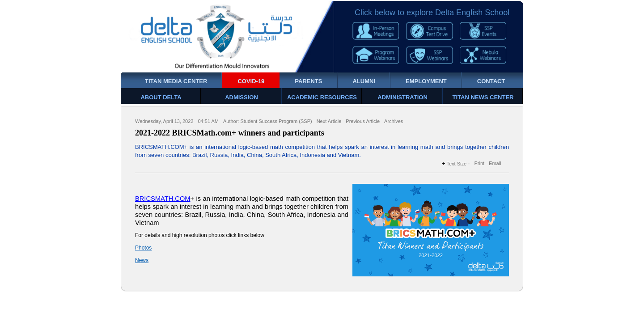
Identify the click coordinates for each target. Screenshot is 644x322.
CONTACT (491, 81)
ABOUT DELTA (161, 97)
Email (495, 163)
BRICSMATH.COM (163, 199)
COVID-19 (251, 81)
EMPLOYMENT (426, 81)
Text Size (457, 164)
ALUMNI (364, 81)
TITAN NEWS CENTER (483, 97)
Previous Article (363, 121)
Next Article (329, 121)
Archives (394, 121)
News (142, 260)
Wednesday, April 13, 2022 (164, 121)
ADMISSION (241, 97)
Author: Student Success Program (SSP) (268, 121)
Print (479, 163)
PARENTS (308, 81)
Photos (143, 248)
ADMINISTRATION (402, 97)
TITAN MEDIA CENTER (176, 81)
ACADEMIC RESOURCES (322, 97)
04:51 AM (208, 121)
